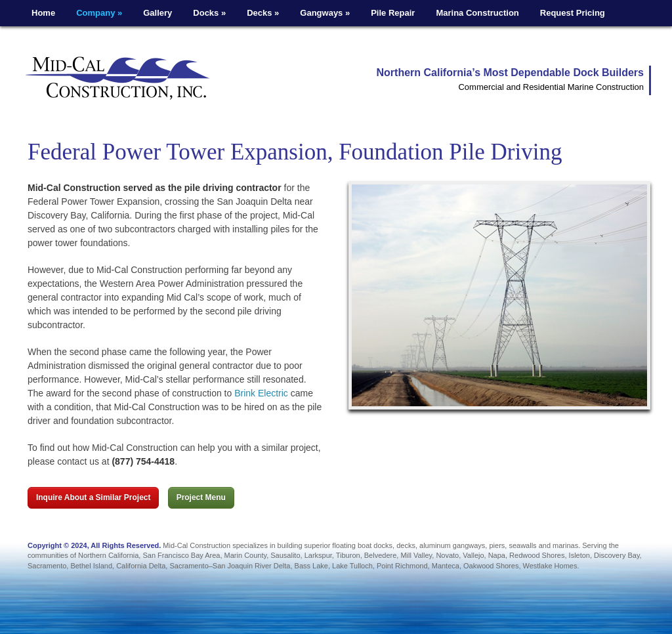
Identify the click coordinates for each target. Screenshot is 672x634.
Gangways (325, 13)
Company (99, 13)
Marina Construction (477, 13)
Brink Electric (261, 393)
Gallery (157, 13)
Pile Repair (393, 13)
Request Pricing (573, 13)
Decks (263, 13)
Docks (209, 13)
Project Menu (201, 497)
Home (43, 13)
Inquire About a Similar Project (93, 497)
